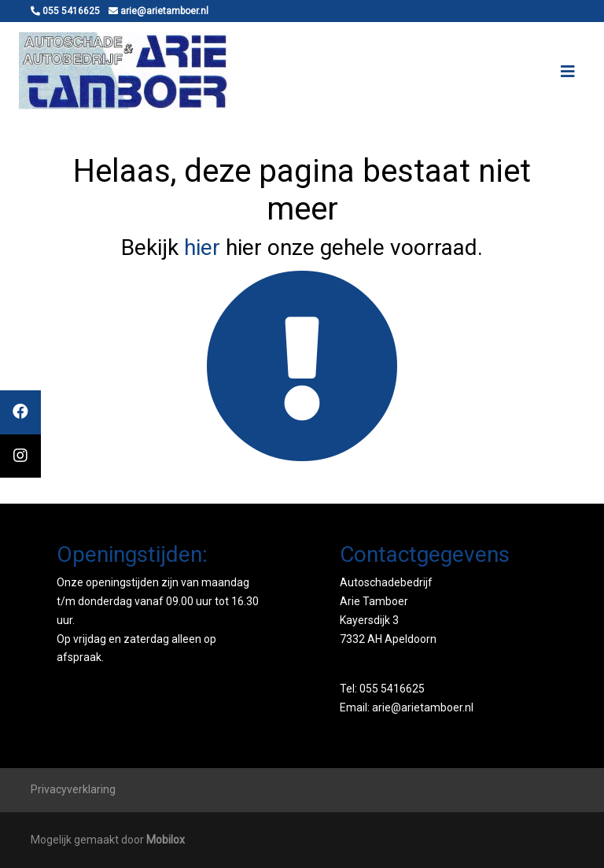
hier (202, 247)
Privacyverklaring (73, 789)
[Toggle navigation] (568, 72)
